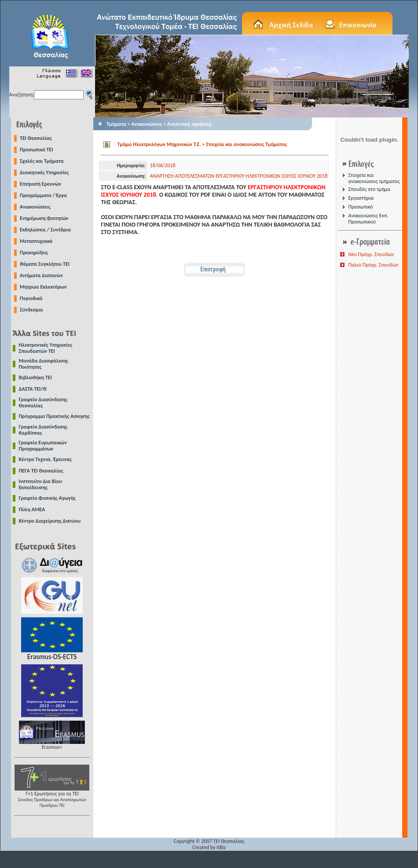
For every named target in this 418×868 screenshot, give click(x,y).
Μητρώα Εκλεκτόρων (43, 287)
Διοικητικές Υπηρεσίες (44, 172)
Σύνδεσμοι (31, 310)
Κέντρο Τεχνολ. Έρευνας (46, 459)
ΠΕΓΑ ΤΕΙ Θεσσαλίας (41, 471)
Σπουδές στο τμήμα (369, 189)
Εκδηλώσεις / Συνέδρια (45, 230)
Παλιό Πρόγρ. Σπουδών (373, 265)
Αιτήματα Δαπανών (41, 275)
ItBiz (221, 847)
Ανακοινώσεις (35, 207)
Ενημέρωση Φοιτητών (44, 218)
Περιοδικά (31, 298)
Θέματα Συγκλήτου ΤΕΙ (45, 264)
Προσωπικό (360, 207)
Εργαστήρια (361, 198)
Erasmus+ (52, 745)
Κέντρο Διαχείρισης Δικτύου (50, 521)
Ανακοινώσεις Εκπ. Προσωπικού (368, 219)
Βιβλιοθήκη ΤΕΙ (35, 377)
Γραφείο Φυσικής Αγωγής (47, 498)
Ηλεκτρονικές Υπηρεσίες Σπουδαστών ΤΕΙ (46, 348)
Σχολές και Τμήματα (42, 161)
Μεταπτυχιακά (36, 241)
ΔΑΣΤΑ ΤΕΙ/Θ (33, 389)
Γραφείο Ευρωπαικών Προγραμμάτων (43, 446)
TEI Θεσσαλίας (36, 138)
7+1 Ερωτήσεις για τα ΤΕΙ (52, 797)
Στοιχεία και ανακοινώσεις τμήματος (374, 178)
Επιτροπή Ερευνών (40, 184)
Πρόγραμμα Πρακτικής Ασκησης (54, 416)
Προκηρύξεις (34, 253)
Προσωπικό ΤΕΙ (37, 150)
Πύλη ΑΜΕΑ (32, 509)
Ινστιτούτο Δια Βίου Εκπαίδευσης (40, 484)
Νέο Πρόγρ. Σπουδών (371, 254)
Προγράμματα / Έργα (43, 195)
